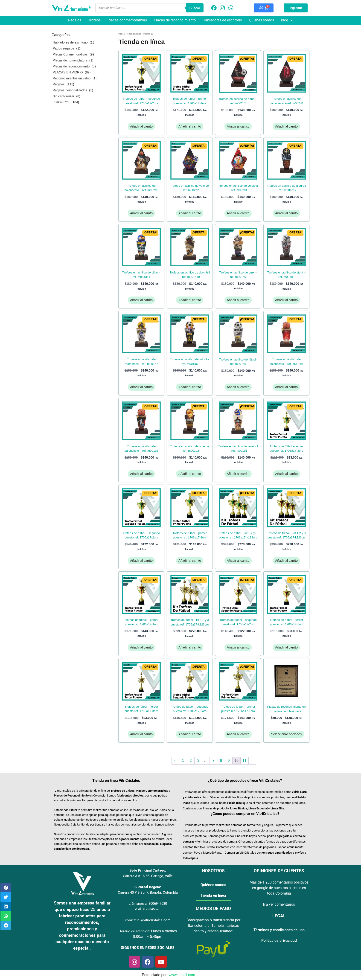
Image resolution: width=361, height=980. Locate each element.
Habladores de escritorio (222, 20)
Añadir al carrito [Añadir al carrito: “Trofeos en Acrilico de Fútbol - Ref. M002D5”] (238, 126)
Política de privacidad (279, 941)
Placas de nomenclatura (70, 60)
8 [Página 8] (221, 760)
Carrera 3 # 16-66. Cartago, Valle (148, 876)
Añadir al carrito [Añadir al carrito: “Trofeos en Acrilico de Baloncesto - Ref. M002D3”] (141, 213)
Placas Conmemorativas (70, 54)
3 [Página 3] (198, 760)
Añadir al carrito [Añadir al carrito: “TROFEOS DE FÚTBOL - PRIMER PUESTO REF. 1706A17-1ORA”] (190, 126)
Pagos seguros (63, 48)
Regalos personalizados (70, 90)
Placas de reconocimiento (175, 20)
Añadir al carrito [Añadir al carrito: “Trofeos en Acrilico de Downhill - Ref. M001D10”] (190, 300)
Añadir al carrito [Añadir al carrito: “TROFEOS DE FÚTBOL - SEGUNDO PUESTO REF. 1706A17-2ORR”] (238, 647)
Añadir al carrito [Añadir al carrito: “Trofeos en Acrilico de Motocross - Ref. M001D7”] (141, 387)
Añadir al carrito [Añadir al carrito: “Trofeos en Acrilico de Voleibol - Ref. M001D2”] (190, 474)
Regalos (75, 20)
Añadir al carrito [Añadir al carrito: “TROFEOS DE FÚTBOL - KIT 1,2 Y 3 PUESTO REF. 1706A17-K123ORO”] (190, 647)
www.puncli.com (182, 975)
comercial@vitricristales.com (148, 920)
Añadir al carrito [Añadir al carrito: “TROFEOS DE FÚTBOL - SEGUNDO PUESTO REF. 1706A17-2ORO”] (190, 734)
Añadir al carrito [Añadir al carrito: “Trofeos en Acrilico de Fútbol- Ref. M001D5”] (238, 387)
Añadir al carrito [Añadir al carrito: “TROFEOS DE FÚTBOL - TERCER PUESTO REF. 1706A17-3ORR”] (286, 647)
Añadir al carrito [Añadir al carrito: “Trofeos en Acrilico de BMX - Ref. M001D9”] (238, 300)
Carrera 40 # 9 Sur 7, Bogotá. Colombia (148, 893)
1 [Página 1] (183, 760)
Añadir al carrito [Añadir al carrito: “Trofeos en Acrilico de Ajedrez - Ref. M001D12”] (286, 213)
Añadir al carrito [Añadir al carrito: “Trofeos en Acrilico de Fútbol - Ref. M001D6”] (190, 387)
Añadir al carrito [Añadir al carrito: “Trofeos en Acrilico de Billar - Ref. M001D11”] (141, 300)
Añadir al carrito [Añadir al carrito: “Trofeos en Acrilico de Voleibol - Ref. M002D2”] (190, 213)
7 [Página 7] (214, 760)
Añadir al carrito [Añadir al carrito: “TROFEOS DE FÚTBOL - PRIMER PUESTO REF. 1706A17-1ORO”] (238, 734)
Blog (287, 20)
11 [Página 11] (245, 760)
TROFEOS (62, 102)
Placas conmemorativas (127, 20)
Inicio (121, 34)
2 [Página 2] (191, 760)
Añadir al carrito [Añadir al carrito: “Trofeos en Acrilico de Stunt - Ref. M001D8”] (286, 300)
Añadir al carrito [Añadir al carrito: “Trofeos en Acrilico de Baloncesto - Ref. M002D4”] (286, 126)
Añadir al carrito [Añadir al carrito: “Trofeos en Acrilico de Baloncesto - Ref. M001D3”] (141, 474)
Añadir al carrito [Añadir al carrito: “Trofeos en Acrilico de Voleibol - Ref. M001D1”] (238, 474)
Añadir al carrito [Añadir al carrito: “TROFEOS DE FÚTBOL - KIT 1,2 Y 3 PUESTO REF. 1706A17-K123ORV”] (238, 561)
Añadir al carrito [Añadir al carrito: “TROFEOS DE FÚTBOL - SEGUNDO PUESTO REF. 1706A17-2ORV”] (141, 561)
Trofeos (94, 20)
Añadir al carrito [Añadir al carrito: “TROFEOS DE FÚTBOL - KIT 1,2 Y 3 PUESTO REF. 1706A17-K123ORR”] (286, 561)
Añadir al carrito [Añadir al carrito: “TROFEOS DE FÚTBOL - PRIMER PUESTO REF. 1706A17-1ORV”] (190, 561)
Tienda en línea (133, 34)
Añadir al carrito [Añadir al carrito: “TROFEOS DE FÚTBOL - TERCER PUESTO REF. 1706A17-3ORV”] (286, 474)
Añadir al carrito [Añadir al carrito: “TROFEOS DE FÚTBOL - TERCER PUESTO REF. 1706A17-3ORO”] (141, 734)
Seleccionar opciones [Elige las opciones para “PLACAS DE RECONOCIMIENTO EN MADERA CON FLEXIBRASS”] (286, 734)
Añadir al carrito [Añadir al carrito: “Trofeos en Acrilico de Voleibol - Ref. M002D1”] (238, 213)
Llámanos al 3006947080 (148, 904)
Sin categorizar (63, 96)
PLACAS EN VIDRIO (68, 72)
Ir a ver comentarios (279, 904)
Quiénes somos (261, 20)
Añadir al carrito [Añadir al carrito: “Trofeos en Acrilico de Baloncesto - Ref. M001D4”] (286, 387)
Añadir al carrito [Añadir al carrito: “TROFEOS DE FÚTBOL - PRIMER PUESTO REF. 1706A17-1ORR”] (141, 647)
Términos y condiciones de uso (279, 930)
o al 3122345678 (148, 909)
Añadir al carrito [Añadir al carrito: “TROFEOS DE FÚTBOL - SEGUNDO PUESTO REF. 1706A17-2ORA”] (141, 126)
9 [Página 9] (229, 760)
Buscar (195, 8)
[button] (6, 888)
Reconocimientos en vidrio (72, 78)
